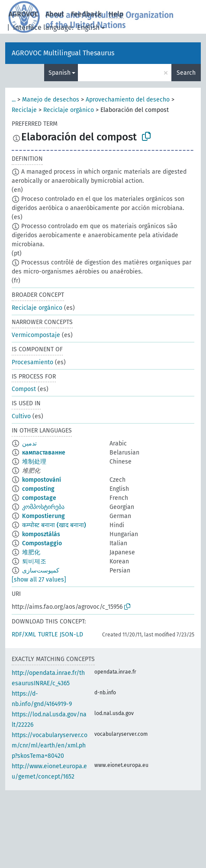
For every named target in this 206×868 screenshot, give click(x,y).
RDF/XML (24, 634)
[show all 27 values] (39, 580)
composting (38, 489)
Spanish (60, 73)
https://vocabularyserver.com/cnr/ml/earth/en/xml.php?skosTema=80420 (50, 746)
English (88, 27)
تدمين (29, 444)
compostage (39, 498)
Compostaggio (42, 543)
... (14, 100)
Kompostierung (43, 516)
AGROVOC (24, 14)
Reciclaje (24, 110)
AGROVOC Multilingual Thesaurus (63, 53)
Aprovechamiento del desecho (128, 100)
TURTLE (48, 634)
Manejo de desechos (51, 100)
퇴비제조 (34, 561)
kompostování (42, 480)
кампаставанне (44, 453)
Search (186, 73)
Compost (24, 389)
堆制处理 (34, 462)
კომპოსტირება (43, 507)
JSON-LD (71, 634)
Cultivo (21, 416)
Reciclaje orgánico (69, 110)
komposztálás (41, 534)
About (55, 14)
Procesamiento (32, 362)
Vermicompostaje (36, 335)
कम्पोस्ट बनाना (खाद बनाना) (54, 525)
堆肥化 (31, 552)
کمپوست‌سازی (41, 571)
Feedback (86, 14)
